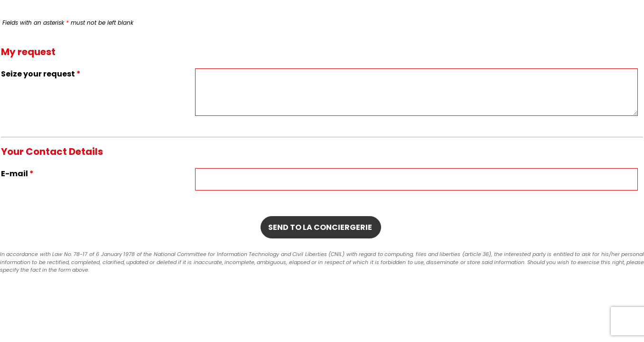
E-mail (17, 174)
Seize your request (41, 74)
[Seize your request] (417, 92)
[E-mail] (417, 179)
